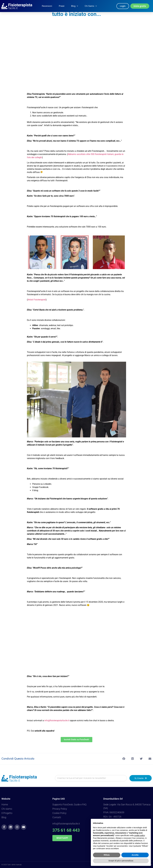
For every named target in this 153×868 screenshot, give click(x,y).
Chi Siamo (91, 6)
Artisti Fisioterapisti (37, 300)
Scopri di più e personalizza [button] (121, 861)
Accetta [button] (135, 855)
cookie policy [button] (139, 835)
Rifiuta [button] (107, 855)
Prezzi (62, 6)
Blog (75, 6)
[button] (124, 759)
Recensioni (47, 6)
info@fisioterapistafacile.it (57, 720)
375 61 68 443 (66, 830)
